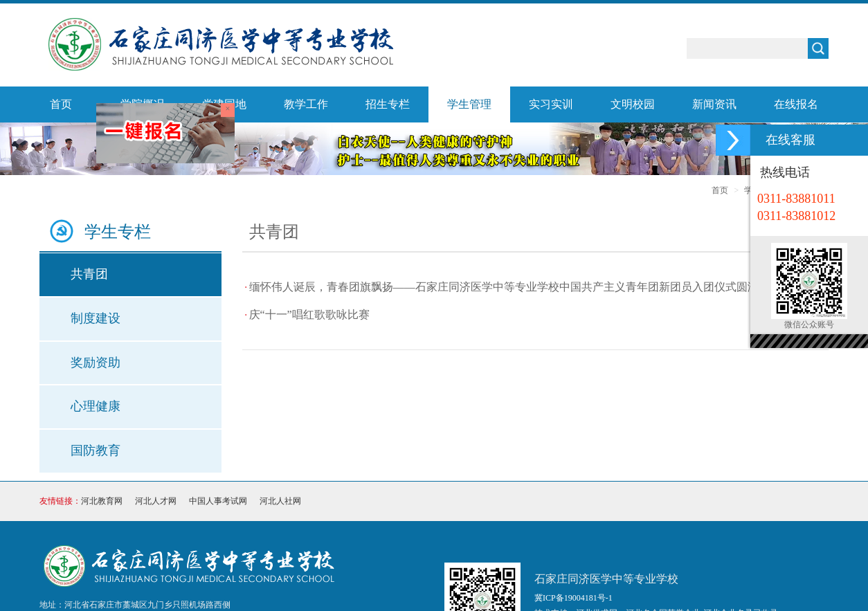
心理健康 (96, 406)
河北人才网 (156, 501)
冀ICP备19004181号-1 (573, 598)
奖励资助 (96, 363)
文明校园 (633, 104)
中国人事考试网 (218, 501)
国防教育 (96, 450)
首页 (61, 104)
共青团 (89, 274)
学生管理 (469, 104)
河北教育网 (102, 501)
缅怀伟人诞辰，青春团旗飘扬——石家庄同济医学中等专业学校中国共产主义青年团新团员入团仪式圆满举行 (515, 287)
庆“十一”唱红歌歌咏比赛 (309, 314)
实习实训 (551, 104)
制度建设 (96, 318)
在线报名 (796, 104)
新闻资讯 (714, 104)
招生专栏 (388, 104)
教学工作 (306, 104)
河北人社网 (280, 501)
